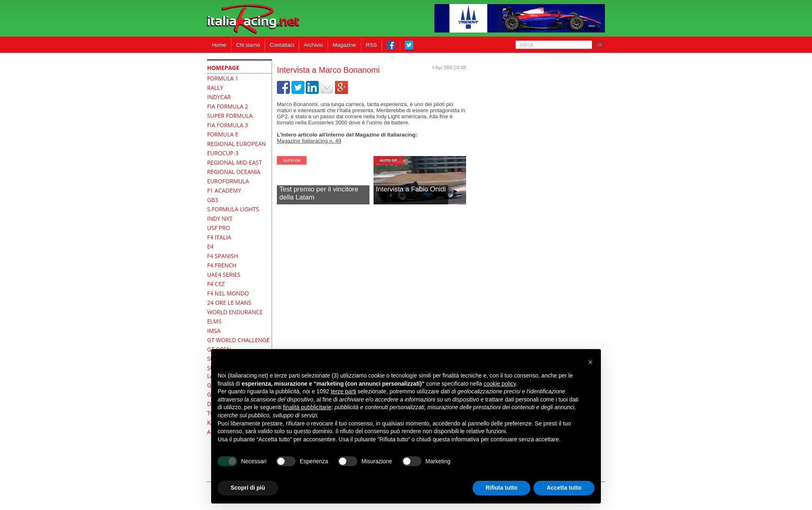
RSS (371, 45)
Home (219, 45)
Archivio (313, 45)
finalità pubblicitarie (307, 407)
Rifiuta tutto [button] (502, 488)
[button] (590, 362)
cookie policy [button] (500, 384)
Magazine (344, 45)
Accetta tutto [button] (564, 488)
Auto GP (292, 160)
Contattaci (282, 45)
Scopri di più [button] (248, 488)
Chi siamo (248, 45)
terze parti (343, 391)
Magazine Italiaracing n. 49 (309, 141)
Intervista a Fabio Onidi (411, 189)
